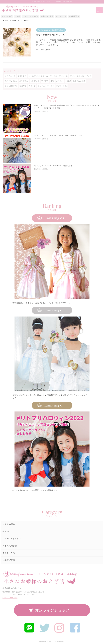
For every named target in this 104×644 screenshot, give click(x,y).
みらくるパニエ (11, 81)
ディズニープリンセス (59, 76)
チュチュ (41, 86)
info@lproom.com (10, 598)
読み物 (18, 16)
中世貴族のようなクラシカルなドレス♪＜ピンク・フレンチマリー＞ (42, 303)
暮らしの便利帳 (11, 86)
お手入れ (60, 81)
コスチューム (10, 76)
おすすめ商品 (7, 16)
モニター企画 (61, 16)
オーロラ (51, 86)
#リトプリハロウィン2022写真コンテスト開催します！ (36, 490)
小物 (52, 81)
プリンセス (22, 76)
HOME (5, 20)
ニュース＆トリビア (31, 16)
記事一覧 (16, 20)
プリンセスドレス (77, 76)
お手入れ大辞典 (47, 16)
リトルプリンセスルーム (38, 76)
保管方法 (23, 86)
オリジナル (24, 81)
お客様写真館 (74, 16)
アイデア (45, 81)
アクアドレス (62, 86)
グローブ (32, 86)
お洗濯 (68, 81)
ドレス (89, 76)
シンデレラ (35, 81)
